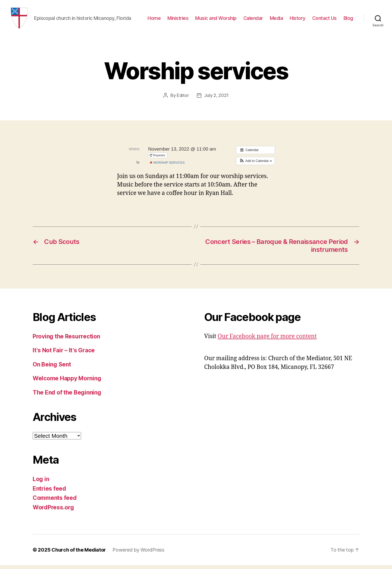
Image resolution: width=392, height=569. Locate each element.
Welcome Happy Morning (67, 382)
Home (154, 20)
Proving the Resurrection (66, 340)
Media (276, 20)
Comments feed (55, 502)
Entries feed (49, 492)
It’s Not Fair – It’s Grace (64, 354)
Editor (183, 99)
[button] (255, 164)
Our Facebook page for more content (267, 340)
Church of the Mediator (79, 554)
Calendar (253, 20)
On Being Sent (52, 368)
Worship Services (167, 166)
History (298, 20)
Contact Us (324, 20)
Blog (348, 20)
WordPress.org (53, 511)
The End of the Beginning (67, 396)
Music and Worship (216, 20)
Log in (41, 483)
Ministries (178, 20)
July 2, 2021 (216, 99)
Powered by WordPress (138, 554)
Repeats (158, 159)
